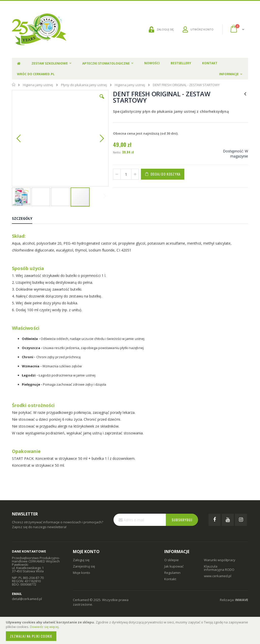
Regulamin (172, 576)
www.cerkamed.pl (218, 579)
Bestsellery (181, 63)
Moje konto (82, 576)
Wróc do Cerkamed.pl (36, 74)
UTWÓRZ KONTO (198, 29)
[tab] (26, 223)
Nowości (152, 63)
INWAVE (242, 603)
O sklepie (172, 563)
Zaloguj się (81, 563)
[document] (131, 630)
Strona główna (14, 85)
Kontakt (210, 63)
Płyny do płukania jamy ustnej (84, 85)
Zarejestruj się (84, 570)
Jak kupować (174, 570)
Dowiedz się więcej (44, 627)
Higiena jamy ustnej (38, 85)
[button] (78, 100)
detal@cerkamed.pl (27, 602)
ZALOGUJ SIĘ (161, 29)
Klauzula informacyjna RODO (219, 571)
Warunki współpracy (220, 563)
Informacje (229, 74)
